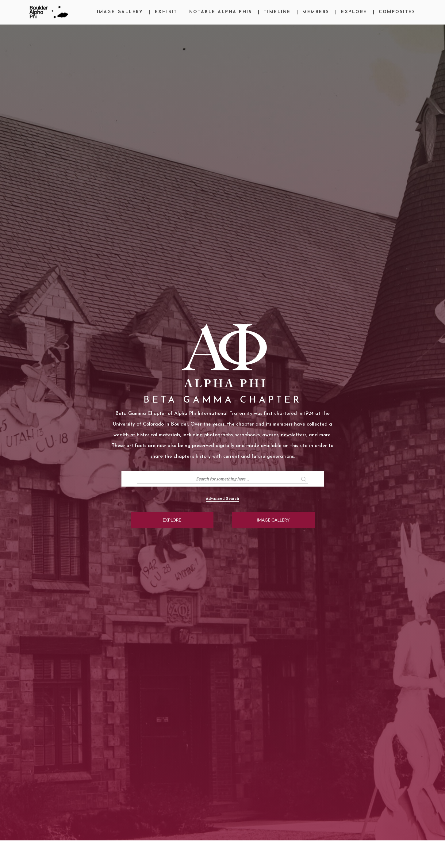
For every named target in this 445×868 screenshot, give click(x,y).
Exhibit (166, 12)
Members (316, 12)
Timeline (277, 12)
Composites (397, 12)
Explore (354, 12)
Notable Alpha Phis (221, 12)
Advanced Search (222, 498)
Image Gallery (120, 12)
